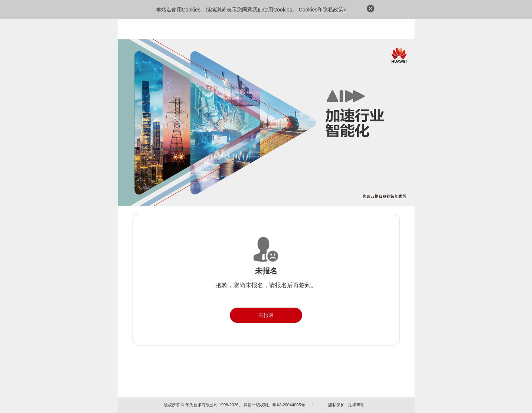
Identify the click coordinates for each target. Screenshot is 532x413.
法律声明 (356, 405)
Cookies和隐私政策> (323, 10)
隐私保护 (336, 405)
